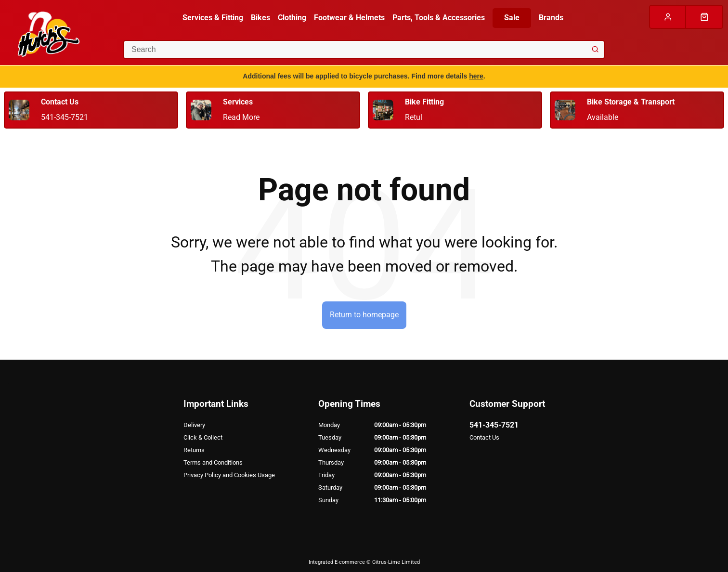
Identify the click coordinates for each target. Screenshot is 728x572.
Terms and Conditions (213, 462)
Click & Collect (203, 437)
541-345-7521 (494, 425)
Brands (551, 18)
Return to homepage (364, 315)
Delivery (194, 425)
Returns (194, 450)
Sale (512, 18)
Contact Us (484, 437)
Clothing (292, 18)
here (476, 76)
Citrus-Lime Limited (396, 562)
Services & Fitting (213, 18)
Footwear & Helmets (349, 18)
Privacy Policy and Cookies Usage (229, 475)
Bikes (260, 18)
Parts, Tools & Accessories (439, 18)
